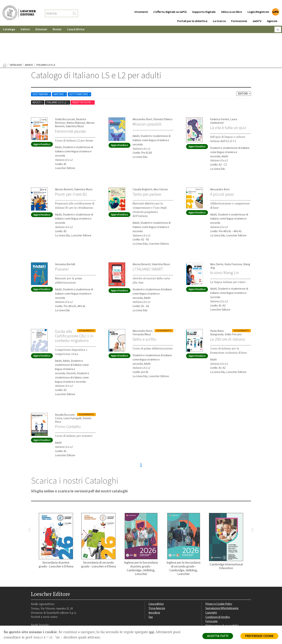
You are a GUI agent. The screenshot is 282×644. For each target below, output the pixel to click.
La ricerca (219, 14)
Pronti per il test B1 (71, 158)
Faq (151, 581)
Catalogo (9, 22)
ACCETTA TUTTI (218, 636)
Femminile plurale (70, 95)
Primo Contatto (68, 391)
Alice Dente (217, 228)
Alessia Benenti (64, 154)
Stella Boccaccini (65, 83)
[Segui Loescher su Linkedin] (48, 603)
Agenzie (272, 14)
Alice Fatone (161, 154)
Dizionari (41, 22)
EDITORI (244, 58)
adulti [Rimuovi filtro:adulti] (38, 67)
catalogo (16, 29)
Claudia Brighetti (142, 154)
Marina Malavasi (76, 87)
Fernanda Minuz (142, 299)
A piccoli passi (222, 158)
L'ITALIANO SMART (148, 233)
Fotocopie (211, 585)
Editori (25, 22)
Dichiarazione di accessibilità (222, 590)
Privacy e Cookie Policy (219, 568)
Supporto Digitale (204, 4)
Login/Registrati (258, 4)
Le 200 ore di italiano (228, 303)
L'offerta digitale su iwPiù (170, 4)
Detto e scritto (144, 303)
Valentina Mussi (75, 90)
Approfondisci (42, 108)
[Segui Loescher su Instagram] (41, 603)
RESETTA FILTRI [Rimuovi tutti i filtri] (83, 67)
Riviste (57, 22)
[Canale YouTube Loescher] (56, 603)
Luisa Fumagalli (72, 382)
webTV (257, 14)
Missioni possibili (147, 88)
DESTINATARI (42, 58)
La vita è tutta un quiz (228, 92)
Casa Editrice (76, 22)
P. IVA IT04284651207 (44, 617)
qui (151, 632)
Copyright (211, 577)
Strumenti (141, 4)
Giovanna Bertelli (65, 228)
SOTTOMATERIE (80, 58)
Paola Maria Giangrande (217, 297)
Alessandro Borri (142, 83)
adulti (29, 29)
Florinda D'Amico (163, 83)
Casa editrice (156, 568)
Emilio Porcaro (233, 299)
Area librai (154, 577)
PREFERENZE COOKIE (259, 636)
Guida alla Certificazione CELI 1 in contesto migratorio (74, 300)
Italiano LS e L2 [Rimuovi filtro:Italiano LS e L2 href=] (58, 67)
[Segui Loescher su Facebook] (34, 603)
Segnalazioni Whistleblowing (222, 572)
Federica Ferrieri (220, 83)
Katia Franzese (233, 228)
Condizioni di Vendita (218, 581)
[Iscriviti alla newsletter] (63, 602)
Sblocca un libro (232, 4)
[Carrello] (278, 22)
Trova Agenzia (157, 572)
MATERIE (60, 58)
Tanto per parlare (147, 158)
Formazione (239, 14)
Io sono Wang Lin (225, 237)
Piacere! (62, 233)
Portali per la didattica (192, 14)
